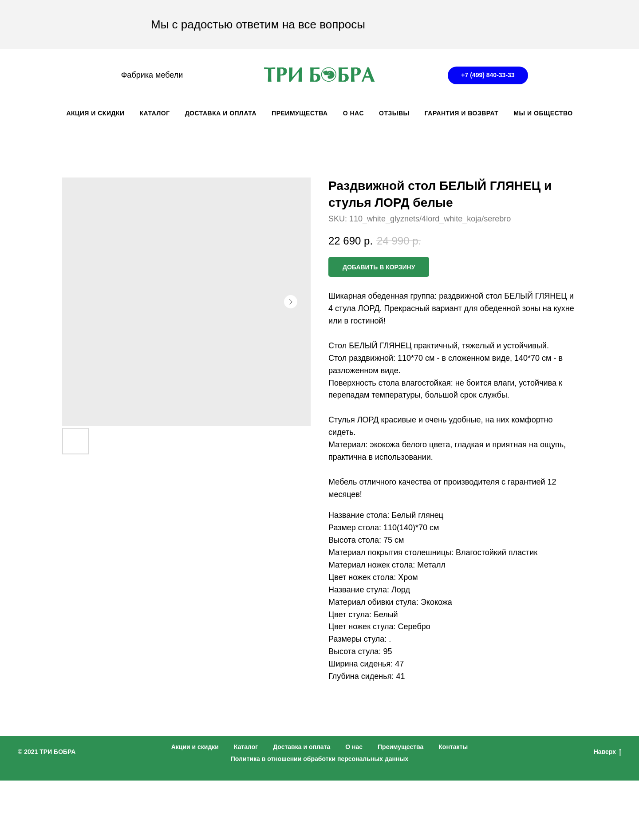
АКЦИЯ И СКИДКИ (95, 113)
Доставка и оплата (302, 747)
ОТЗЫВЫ (394, 113)
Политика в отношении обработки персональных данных (320, 759)
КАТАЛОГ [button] (155, 113)
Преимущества (400, 747)
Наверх (607, 752)
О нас (354, 747)
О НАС (353, 113)
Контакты (453, 747)
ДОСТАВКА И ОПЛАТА (221, 113)
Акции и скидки (195, 747)
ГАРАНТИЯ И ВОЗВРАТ (462, 113)
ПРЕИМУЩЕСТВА (300, 113)
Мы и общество (543, 113)
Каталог (246, 747)
